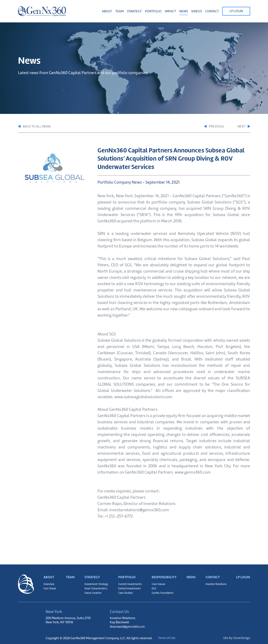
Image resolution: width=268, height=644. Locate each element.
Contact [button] (212, 11)
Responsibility (164, 573)
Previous (207, 127)
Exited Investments (128, 587)
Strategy (91, 573)
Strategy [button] (134, 11)
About (49, 573)
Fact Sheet (50, 587)
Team (119, 11)
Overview (49, 582)
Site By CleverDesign (236, 638)
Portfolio (126, 573)
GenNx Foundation (162, 592)
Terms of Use (171, 638)
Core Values (158, 582)
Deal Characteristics (95, 587)
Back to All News (36, 127)
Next (243, 127)
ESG (153, 587)
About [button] (107, 11)
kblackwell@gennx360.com (129, 627)
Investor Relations (215, 582)
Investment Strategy (95, 582)
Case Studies (124, 592)
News (184, 11)
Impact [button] (170, 11)
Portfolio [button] (153, 11)
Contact (212, 573)
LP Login (236, 11)
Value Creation (92, 592)
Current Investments (129, 582)
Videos (197, 11)
